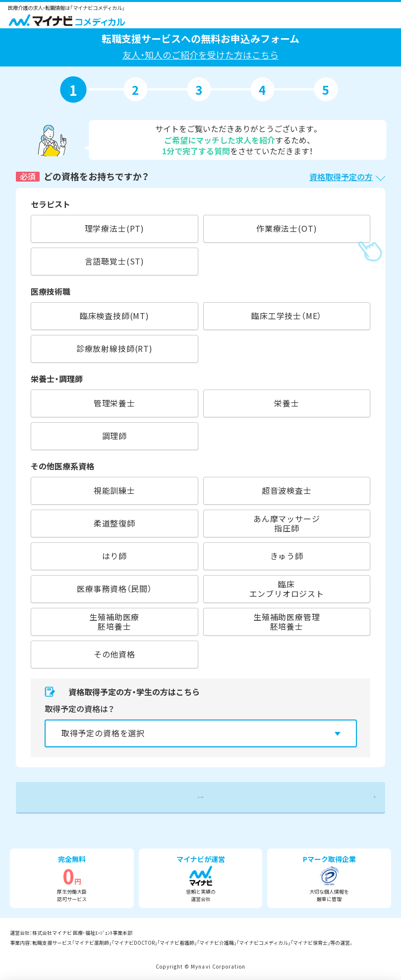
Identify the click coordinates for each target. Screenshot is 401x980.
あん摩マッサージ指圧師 (286, 523)
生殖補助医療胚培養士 (114, 621)
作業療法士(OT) (286, 228)
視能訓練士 (115, 490)
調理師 (115, 436)
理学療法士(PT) (115, 228)
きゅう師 (287, 556)
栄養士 (286, 403)
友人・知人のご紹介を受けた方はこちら (200, 55)
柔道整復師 (115, 523)
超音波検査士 (287, 490)
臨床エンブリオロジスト (287, 589)
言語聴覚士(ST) (115, 261)
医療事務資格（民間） (115, 588)
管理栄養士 (115, 403)
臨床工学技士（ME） (286, 316)
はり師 (115, 556)
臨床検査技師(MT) (115, 316)
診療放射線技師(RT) (115, 348)
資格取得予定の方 (341, 177)
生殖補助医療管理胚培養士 (286, 621)
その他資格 (115, 654)
